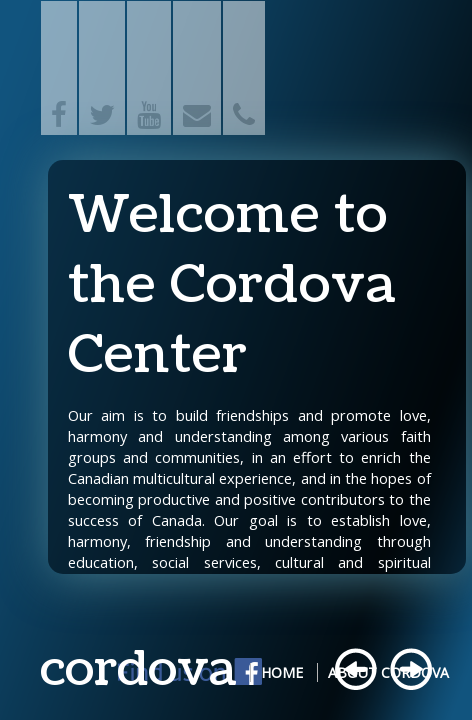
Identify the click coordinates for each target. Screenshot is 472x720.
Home (282, 672)
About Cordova (388, 672)
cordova (138, 669)
